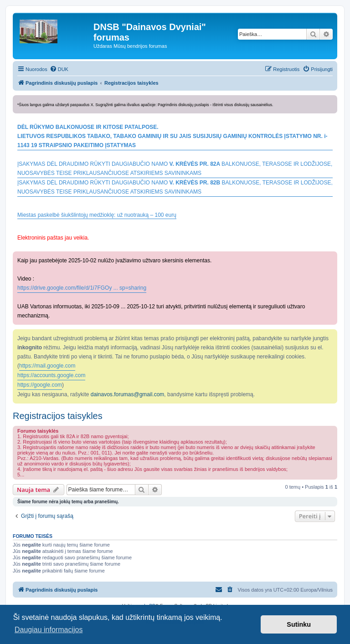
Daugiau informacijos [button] (49, 630)
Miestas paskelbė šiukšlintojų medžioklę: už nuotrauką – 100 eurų (97, 215)
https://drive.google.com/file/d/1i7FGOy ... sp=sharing (82, 288)
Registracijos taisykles (58, 416)
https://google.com (40, 385)
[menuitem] (59, 69)
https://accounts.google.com (51, 375)
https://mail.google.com (47, 366)
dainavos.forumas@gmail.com (128, 394)
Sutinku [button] (299, 624)
